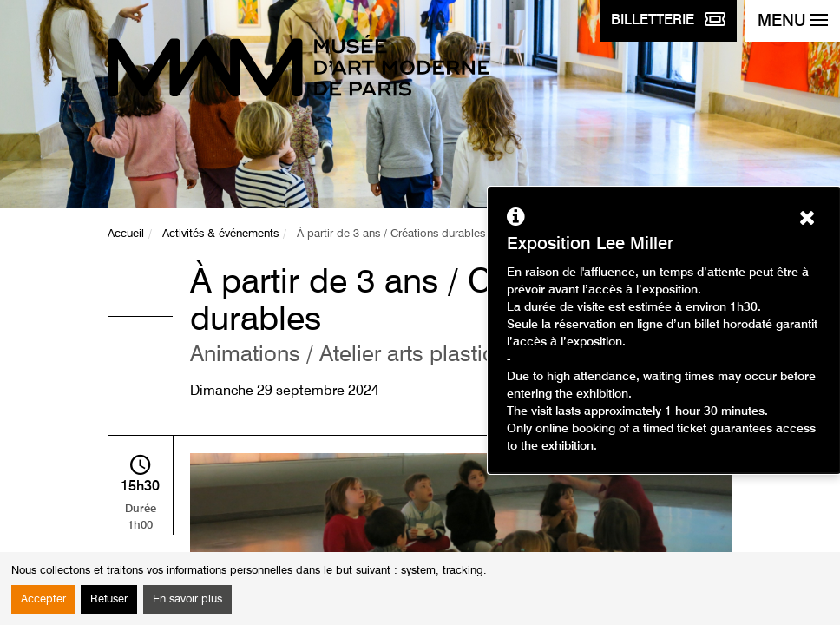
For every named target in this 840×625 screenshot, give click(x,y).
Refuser (109, 599)
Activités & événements (220, 234)
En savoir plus (187, 599)
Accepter (43, 599)
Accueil (126, 234)
